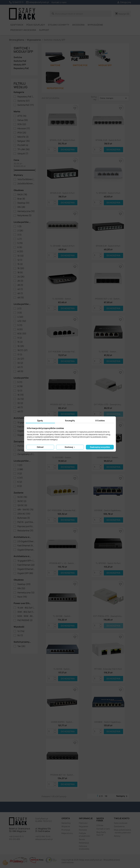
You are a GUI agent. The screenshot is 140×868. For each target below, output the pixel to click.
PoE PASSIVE (25, 620)
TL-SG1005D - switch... (62, 299)
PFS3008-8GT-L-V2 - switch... (62, 563)
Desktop (23, 203)
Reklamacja (84, 843)
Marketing (66, 823)
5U (20, 635)
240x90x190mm (26, 184)
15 (20, 264)
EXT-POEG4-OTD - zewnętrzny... (108, 616)
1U (21, 631)
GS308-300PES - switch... (62, 722)
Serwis (82, 839)
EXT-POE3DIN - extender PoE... (62, 352)
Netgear (24, 141)
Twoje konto (122, 818)
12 (20, 260)
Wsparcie (66, 826)
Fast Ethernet (26, 546)
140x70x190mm (26, 180)
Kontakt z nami (59, 2)
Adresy (117, 836)
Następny (122, 796)
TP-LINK (24, 149)
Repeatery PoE (21, 68)
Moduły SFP (20, 65)
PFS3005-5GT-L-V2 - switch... (108, 299)
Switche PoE (20, 61)
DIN (21, 207)
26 (20, 281)
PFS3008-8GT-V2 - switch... (62, 775)
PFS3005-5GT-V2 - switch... (62, 404)
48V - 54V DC (25, 510)
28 (20, 285)
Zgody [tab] (40, 421)
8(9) (22, 334)
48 (21, 298)
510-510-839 (14, 839)
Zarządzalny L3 (26, 454)
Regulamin (84, 826)
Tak (21, 646)
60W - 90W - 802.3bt (26, 616)
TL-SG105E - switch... (108, 352)
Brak (21, 199)
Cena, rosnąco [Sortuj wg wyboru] (114, 98)
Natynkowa (25, 216)
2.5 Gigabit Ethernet (26, 542)
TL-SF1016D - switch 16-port (108, 563)
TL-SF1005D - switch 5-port (108, 193)
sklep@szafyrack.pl (44, 839)
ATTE (22, 116)
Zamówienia (119, 826)
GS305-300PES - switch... (108, 457)
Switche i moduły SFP (23, 50)
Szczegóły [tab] (70, 421)
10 (21, 256)
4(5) (22, 321)
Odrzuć (40, 447)
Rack (22, 597)
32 (20, 363)
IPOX (22, 133)
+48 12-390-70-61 (43, 836)
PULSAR (23, 145)
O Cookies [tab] (100, 421)
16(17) (23, 350)
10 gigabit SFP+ (26, 561)
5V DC (22, 497)
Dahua (23, 120)
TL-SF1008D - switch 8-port (62, 246)
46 (20, 293)
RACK (22, 195)
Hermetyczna (26, 211)
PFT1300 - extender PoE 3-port (108, 669)
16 (21, 268)
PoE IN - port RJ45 (26, 522)
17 (20, 355)
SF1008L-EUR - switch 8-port (108, 140)
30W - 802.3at (26, 612)
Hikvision (24, 129)
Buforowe (24, 518)
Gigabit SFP (25, 573)
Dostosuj (70, 447)
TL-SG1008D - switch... (62, 457)
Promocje (66, 830)
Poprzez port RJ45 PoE (26, 526)
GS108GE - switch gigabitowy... (108, 722)
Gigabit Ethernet (26, 550)
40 (20, 289)
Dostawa (83, 830)
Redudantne (25, 531)
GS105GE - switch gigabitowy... (108, 510)
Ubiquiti (23, 154)
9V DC (22, 501)
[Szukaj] (81, 14)
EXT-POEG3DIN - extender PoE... (62, 510)
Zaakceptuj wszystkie (100, 447)
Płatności (83, 823)
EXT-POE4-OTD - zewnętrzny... (108, 404)
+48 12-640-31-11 (16, 836)
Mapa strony (67, 833)
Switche (18, 57)
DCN (22, 124)
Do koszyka (68, 150)
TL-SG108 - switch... (62, 669)
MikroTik (23, 137)
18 (20, 273)
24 (21, 277)
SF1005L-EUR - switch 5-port (62, 140)
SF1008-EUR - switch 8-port (108, 246)
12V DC (22, 505)
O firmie (100, 825)
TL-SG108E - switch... (62, 616)
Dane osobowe (121, 823)
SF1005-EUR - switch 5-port (62, 193)
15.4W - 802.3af (26, 608)
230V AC (24, 514)
